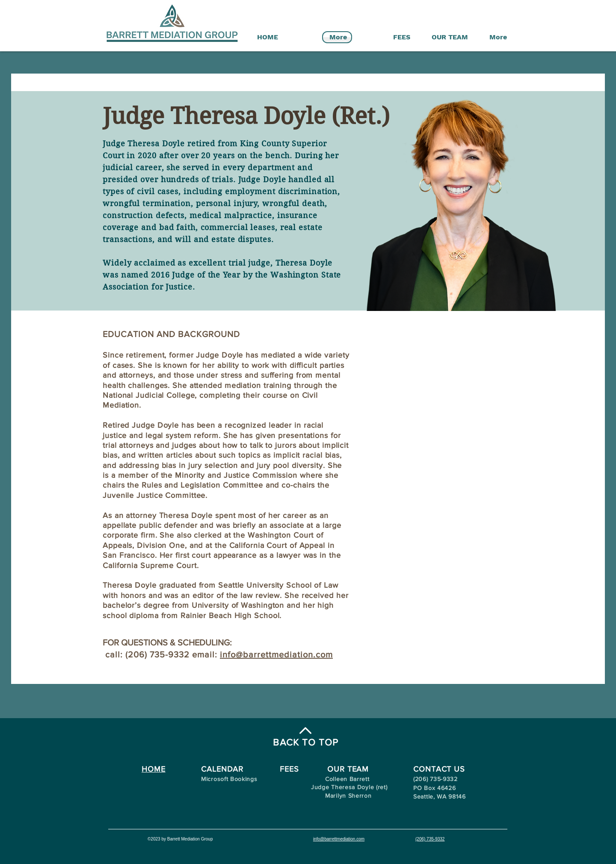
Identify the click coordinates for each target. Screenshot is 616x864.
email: (206, 654)
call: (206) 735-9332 (147, 654)
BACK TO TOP (306, 742)
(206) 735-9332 (430, 839)
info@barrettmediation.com (276, 654)
